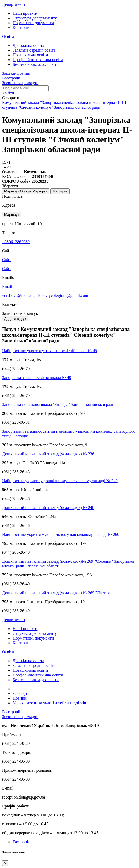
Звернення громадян (20, 83)
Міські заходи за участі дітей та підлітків (49, 703)
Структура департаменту (35, 18)
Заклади (9, 73)
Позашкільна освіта (30, 55)
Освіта (8, 36)
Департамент (14, 4)
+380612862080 (16, 242)
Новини (24, 73)
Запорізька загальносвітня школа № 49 (37, 378)
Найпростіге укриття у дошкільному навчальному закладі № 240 (60, 481)
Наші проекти (25, 13)
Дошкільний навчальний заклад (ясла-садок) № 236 (48, 454)
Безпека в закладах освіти (36, 64)
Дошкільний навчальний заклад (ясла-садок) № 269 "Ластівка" (58, 593)
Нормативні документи (33, 23)
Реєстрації (11, 78)
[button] (8, 93)
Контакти (21, 28)
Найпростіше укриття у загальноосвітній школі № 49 (50, 351)
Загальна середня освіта (34, 50)
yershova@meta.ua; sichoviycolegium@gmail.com (45, 295)
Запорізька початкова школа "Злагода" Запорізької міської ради (58, 404)
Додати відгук (15, 319)
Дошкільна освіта (28, 45)
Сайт (6, 269)
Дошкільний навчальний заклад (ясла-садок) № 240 (48, 508)
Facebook (21, 842)
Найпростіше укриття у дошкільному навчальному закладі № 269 (61, 534)
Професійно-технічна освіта (38, 60)
